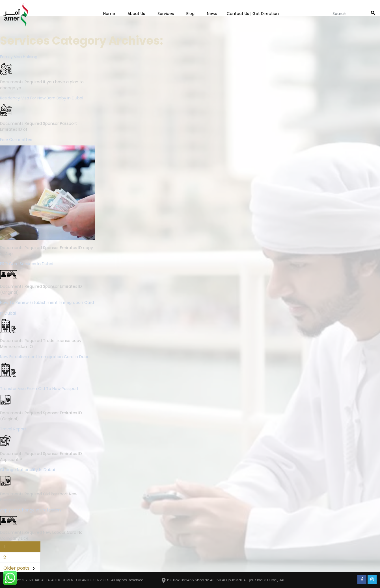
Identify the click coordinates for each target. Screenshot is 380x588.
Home (109, 14)
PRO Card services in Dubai (27, 264)
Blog (190, 14)
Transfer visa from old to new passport (39, 389)
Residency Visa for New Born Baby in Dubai (42, 98)
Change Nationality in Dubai (27, 470)
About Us (136, 14)
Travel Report (13, 429)
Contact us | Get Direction (253, 14)
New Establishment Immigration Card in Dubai (45, 357)
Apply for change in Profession (30, 510)
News (212, 14)
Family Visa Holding (19, 57)
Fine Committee (16, 140)
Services (166, 14)
